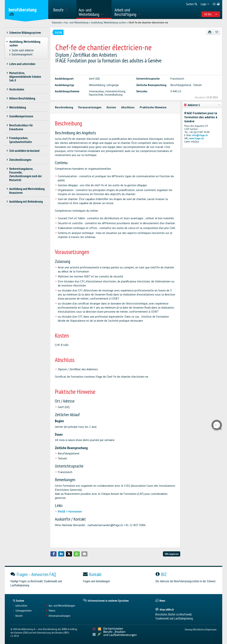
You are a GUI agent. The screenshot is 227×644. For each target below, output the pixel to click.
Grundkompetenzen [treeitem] (21, 116)
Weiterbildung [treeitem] (18, 107)
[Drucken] (210, 32)
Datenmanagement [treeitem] (22, 54)
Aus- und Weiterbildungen (62, 606)
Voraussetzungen (90, 107)
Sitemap (188, 629)
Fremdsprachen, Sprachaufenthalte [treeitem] (21, 140)
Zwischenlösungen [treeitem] (20, 160)
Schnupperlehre (24, 611)
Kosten (111, 107)
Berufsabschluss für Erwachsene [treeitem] (21, 127)
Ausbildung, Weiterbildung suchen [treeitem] (25, 43)
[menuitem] (63, 9)
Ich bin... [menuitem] (211, 14)
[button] (54, 554)
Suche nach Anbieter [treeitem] (23, 50)
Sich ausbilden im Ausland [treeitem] (24, 151)
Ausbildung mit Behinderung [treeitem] (26, 202)
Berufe (19, 616)
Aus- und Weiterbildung (76, 22)
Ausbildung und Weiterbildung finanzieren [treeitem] (27, 191)
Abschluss (128, 107)
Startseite (57, 22)
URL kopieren (172, 554)
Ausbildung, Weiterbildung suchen (108, 22)
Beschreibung (64, 107)
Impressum (211, 629)
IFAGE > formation (70, 511)
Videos (52, 611)
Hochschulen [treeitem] (17, 89)
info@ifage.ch (200, 135)
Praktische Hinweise (153, 107)
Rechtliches (199, 629)
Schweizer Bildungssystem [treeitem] (25, 33)
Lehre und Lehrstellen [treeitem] (22, 64)
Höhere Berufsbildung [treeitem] (22, 98)
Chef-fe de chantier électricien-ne (148, 22)
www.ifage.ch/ (197, 138)
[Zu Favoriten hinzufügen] (217, 32)
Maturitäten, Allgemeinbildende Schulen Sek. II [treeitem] (25, 77)
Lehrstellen (21, 606)
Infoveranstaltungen (59, 616)
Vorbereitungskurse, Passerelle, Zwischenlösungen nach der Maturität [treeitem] (25, 174)
